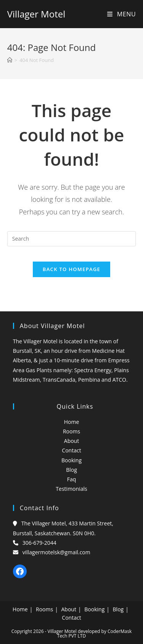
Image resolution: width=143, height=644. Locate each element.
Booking (71, 460)
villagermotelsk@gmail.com (56, 552)
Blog (71, 470)
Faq (72, 479)
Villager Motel (36, 14)
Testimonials (71, 489)
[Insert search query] (72, 239)
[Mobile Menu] (121, 14)
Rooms (71, 431)
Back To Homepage (71, 269)
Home (72, 422)
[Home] (10, 60)
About (71, 441)
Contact (71, 450)
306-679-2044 (39, 543)
